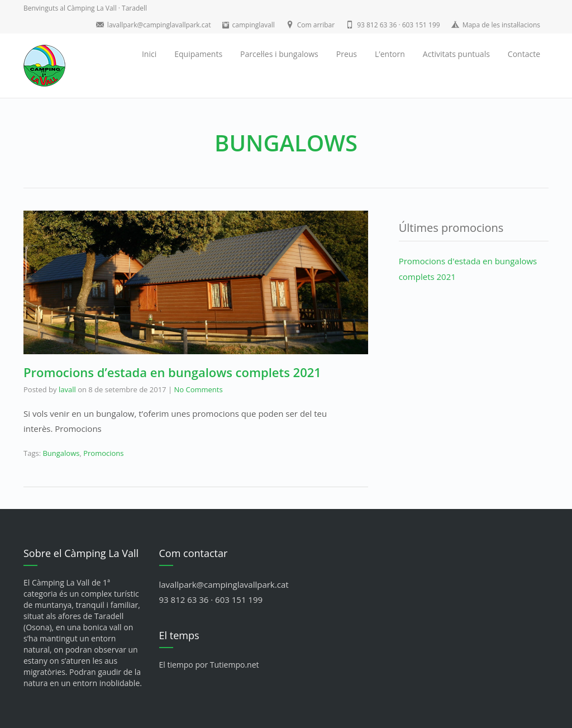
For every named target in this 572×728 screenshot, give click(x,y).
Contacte (524, 54)
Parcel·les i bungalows (279, 54)
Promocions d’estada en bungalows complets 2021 (172, 372)
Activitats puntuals (456, 54)
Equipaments (198, 54)
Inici (149, 54)
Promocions (103, 453)
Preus (347, 54)
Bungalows (61, 453)
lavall (67, 389)
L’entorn (390, 54)
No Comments (198, 389)
